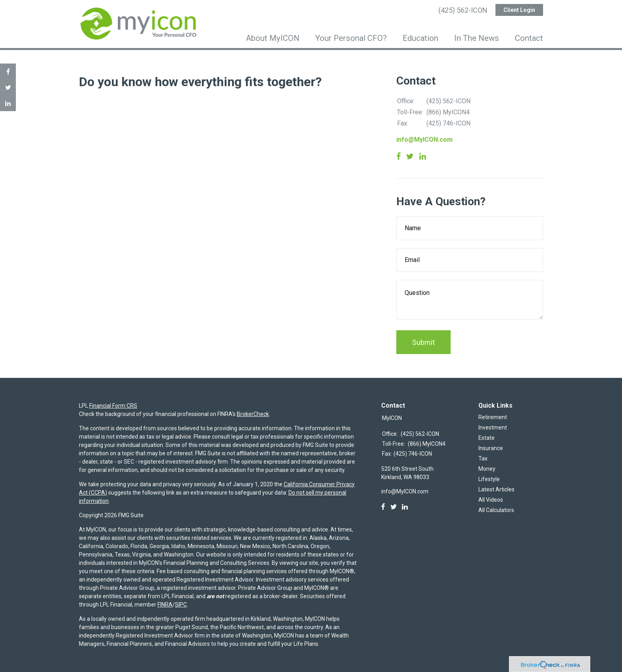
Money (487, 469)
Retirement (493, 417)
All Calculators (496, 510)
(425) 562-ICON (463, 10)
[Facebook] (383, 507)
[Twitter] (394, 507)
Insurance (491, 448)
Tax (483, 458)
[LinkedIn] (405, 507)
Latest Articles (496, 489)
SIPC (181, 605)
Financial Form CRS (113, 406)
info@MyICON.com (424, 140)
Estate (487, 438)
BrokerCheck (253, 414)
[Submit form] (423, 342)
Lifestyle (489, 479)
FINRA (165, 605)
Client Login (519, 10)
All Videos (491, 500)
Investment (493, 427)
